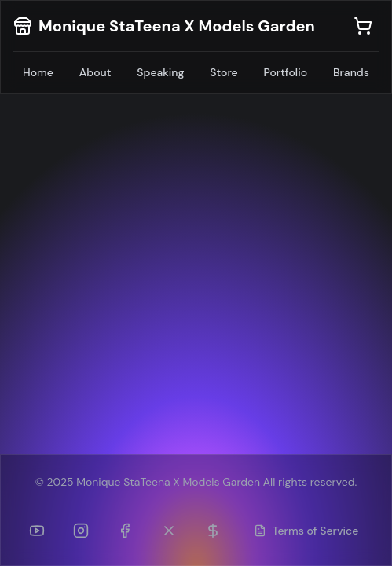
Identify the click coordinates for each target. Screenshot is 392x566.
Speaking (160, 72)
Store (223, 72)
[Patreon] (213, 531)
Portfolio (286, 72)
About (95, 72)
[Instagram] (81, 531)
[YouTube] (37, 531)
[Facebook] (125, 531)
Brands (351, 72)
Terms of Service (306, 531)
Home (38, 72)
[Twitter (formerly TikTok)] (169, 531)
